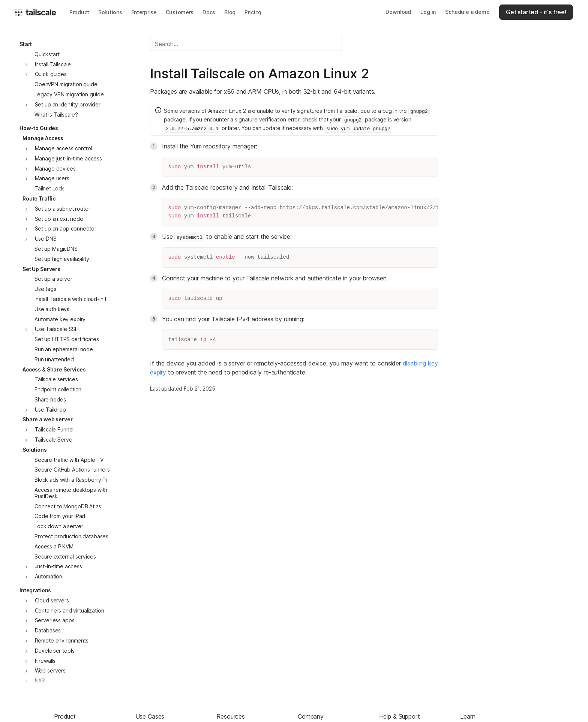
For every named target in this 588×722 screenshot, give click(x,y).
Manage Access (43, 138)
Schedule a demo (467, 12)
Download (398, 12)
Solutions (35, 450)
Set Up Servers (41, 269)
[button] (79, 12)
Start (26, 44)
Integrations (35, 590)
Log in (428, 12)
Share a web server (47, 419)
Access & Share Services (54, 369)
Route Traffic (39, 198)
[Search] (246, 44)
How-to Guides (39, 128)
